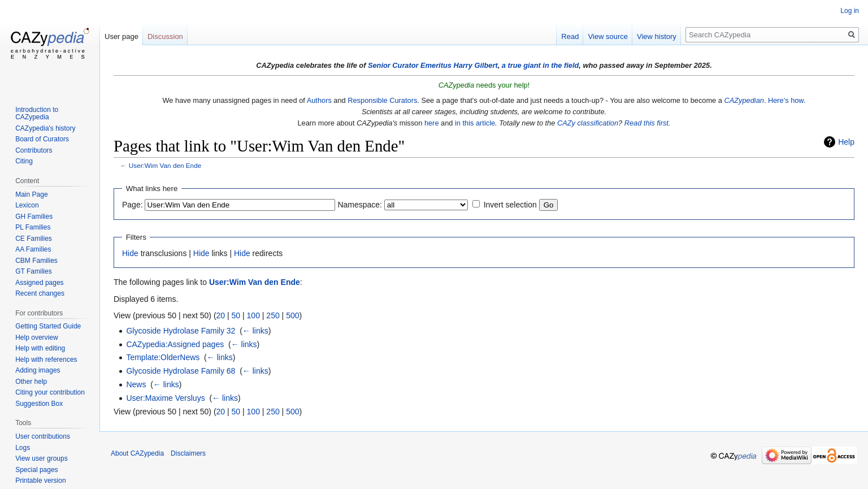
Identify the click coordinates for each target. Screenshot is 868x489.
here (432, 123)
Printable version (40, 481)
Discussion (165, 36)
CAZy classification (588, 123)
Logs (23, 448)
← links (255, 331)
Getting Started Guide (48, 326)
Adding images (38, 370)
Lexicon (27, 205)
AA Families (33, 249)
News (136, 384)
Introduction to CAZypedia (37, 114)
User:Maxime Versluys (165, 398)
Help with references (46, 360)
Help (846, 142)
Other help (31, 382)
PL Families (33, 227)
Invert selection (510, 205)
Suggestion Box (39, 404)
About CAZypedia (137, 453)
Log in (850, 11)
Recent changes (40, 293)
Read (570, 36)
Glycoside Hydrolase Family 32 (181, 331)
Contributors (34, 150)
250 (273, 315)
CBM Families (36, 261)
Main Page (31, 194)
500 (292, 315)
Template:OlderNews (163, 357)
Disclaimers (188, 453)
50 (236, 315)
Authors (319, 100)
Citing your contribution (50, 392)
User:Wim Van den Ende (165, 165)
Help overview (36, 337)
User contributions (43, 436)
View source (608, 36)
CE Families (34, 239)
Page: (133, 205)
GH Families (34, 217)
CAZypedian (744, 100)
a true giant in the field (541, 65)
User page (121, 36)
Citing (24, 161)
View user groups (42, 458)
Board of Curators (42, 139)
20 (221, 315)
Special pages (36, 470)
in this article (475, 123)
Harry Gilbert (475, 65)
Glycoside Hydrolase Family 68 (181, 371)
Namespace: (360, 205)
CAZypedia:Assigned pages (175, 344)
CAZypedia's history (45, 128)
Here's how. (787, 100)
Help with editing (40, 348)
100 (253, 315)
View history (657, 36)
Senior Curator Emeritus (410, 65)
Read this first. (648, 123)
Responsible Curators (382, 100)
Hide (130, 253)
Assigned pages (39, 283)
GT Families (33, 271)
